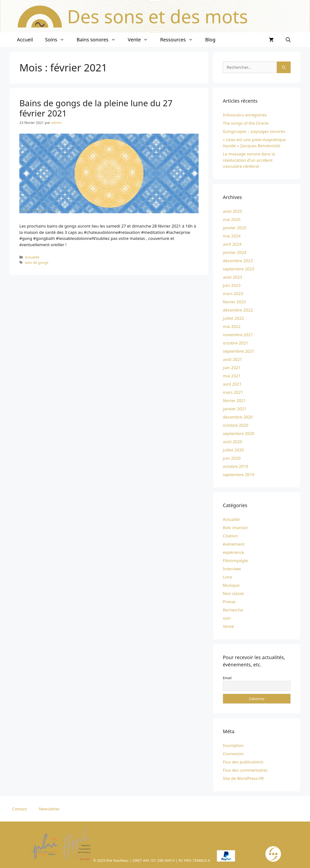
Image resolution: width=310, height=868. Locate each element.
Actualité (32, 257)
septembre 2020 (239, 433)
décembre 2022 (238, 310)
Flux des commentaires (245, 770)
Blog (210, 40)
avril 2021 (232, 384)
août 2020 (232, 442)
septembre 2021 (239, 351)
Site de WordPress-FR (243, 778)
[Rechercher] (284, 67)
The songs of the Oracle (246, 123)
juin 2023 (232, 285)
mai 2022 (232, 326)
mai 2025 (232, 219)
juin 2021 (232, 368)
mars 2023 (233, 293)
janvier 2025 (235, 228)
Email (227, 678)
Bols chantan (235, 528)
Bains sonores (99, 40)
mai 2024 (232, 236)
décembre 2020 (238, 417)
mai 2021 (232, 376)
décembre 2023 (238, 261)
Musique (231, 585)
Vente (141, 40)
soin (227, 618)
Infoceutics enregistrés (245, 115)
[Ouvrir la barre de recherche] (288, 40)
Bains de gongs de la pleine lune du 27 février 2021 (96, 108)
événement (234, 544)
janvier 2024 (235, 252)
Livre (227, 577)
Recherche (233, 610)
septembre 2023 (239, 269)
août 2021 (232, 359)
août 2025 (232, 211)
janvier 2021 (235, 409)
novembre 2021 (238, 335)
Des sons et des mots (158, 16)
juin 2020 (232, 458)
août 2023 (232, 277)
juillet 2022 (233, 318)
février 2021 (234, 400)
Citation (230, 536)
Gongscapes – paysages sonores (254, 131)
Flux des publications (243, 762)
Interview (232, 569)
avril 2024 (232, 244)
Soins (58, 40)
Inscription (233, 745)
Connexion (233, 754)
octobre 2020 (236, 425)
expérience (233, 552)
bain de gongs (37, 263)
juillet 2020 (233, 450)
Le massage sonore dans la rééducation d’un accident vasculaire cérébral (249, 160)
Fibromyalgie (235, 560)
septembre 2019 (239, 475)
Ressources (180, 40)
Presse (229, 602)
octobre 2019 (236, 466)
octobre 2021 (236, 343)
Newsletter (49, 809)
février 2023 (234, 302)
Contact (20, 809)
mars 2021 (233, 392)
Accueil (25, 40)
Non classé (233, 593)
